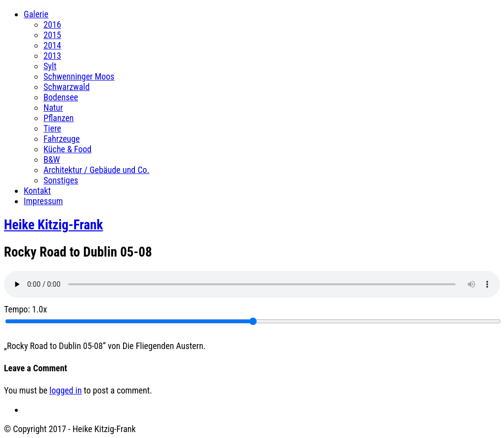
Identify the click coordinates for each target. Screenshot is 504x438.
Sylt (50, 66)
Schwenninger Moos (79, 76)
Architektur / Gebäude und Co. (96, 170)
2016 (52, 24)
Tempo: (25, 309)
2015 (52, 35)
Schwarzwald (66, 87)
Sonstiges (61, 180)
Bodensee (61, 97)
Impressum (43, 201)
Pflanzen (59, 118)
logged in (65, 390)
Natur (53, 108)
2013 (52, 56)
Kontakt (37, 191)
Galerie (36, 14)
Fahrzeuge (62, 139)
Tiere (52, 128)
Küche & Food (67, 149)
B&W (52, 159)
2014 (52, 45)
